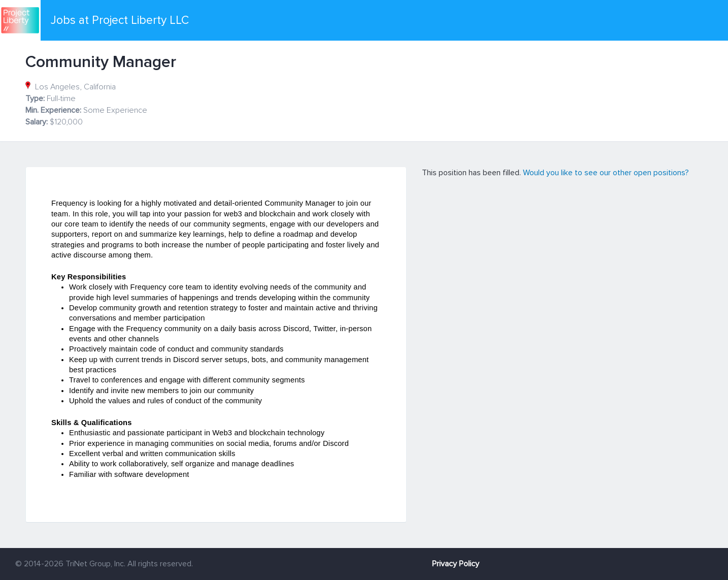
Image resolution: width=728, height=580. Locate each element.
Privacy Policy (456, 564)
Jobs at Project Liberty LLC (120, 20)
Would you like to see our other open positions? (606, 173)
